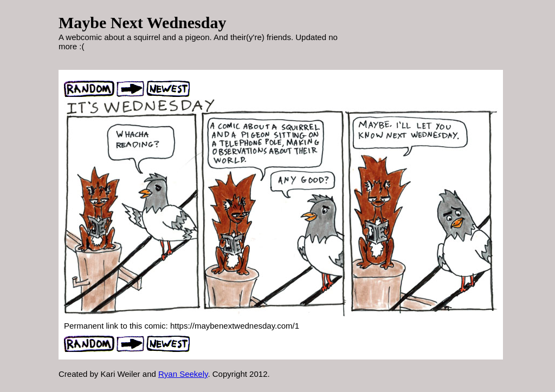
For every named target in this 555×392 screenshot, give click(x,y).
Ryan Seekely (183, 374)
